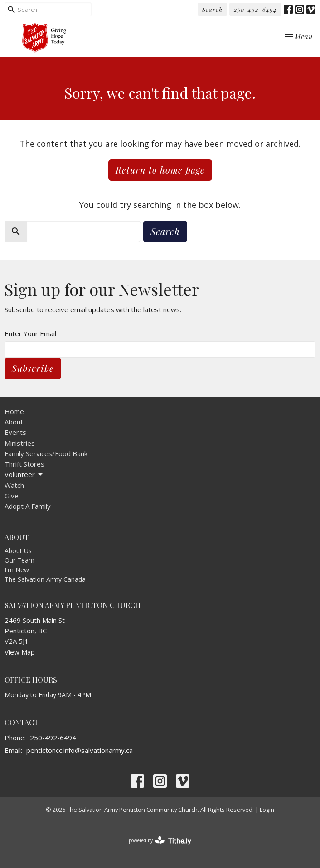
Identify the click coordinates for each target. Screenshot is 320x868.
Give (12, 496)
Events (15, 432)
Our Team (19, 560)
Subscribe (33, 368)
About (14, 422)
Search (212, 9)
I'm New (17, 570)
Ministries (20, 443)
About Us (18, 551)
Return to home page (160, 170)
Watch (14, 485)
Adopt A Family (28, 506)
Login (267, 810)
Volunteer (24, 475)
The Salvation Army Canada (45, 579)
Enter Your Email (30, 333)
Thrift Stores (24, 464)
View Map (20, 652)
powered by (160, 841)
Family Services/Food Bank (46, 453)
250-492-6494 (255, 9)
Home (14, 411)
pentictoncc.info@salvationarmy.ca (80, 750)
